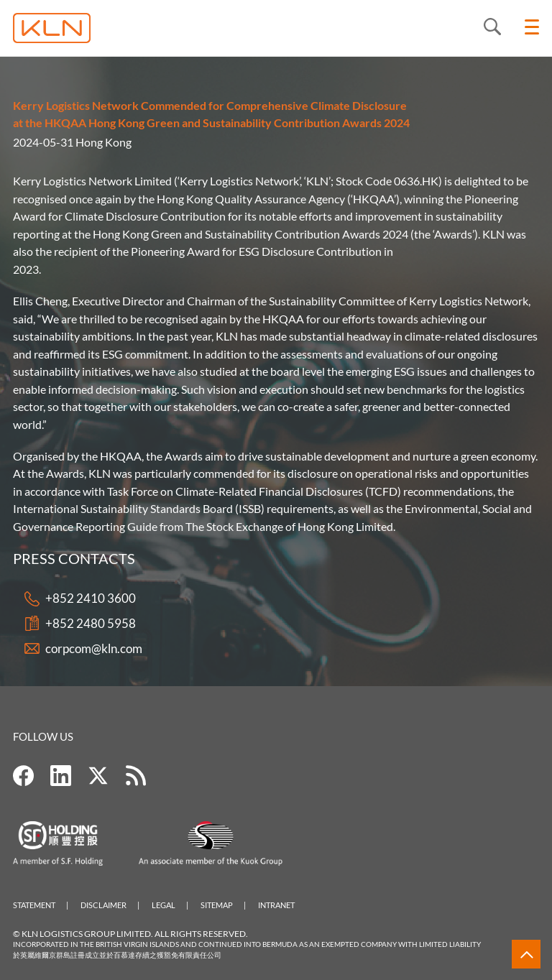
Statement (34, 905)
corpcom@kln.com (94, 648)
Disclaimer (103, 905)
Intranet (276, 905)
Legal (164, 905)
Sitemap (217, 905)
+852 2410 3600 (91, 599)
